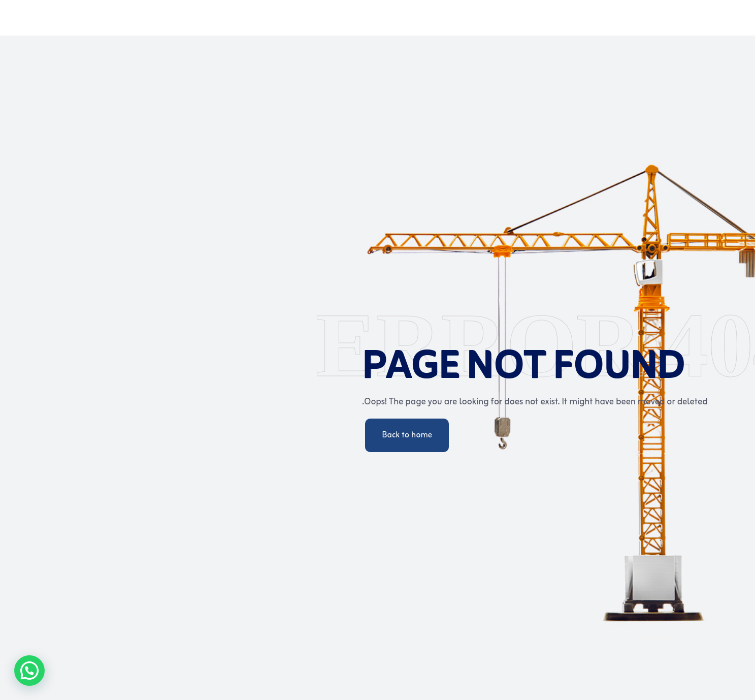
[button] (29, 671)
